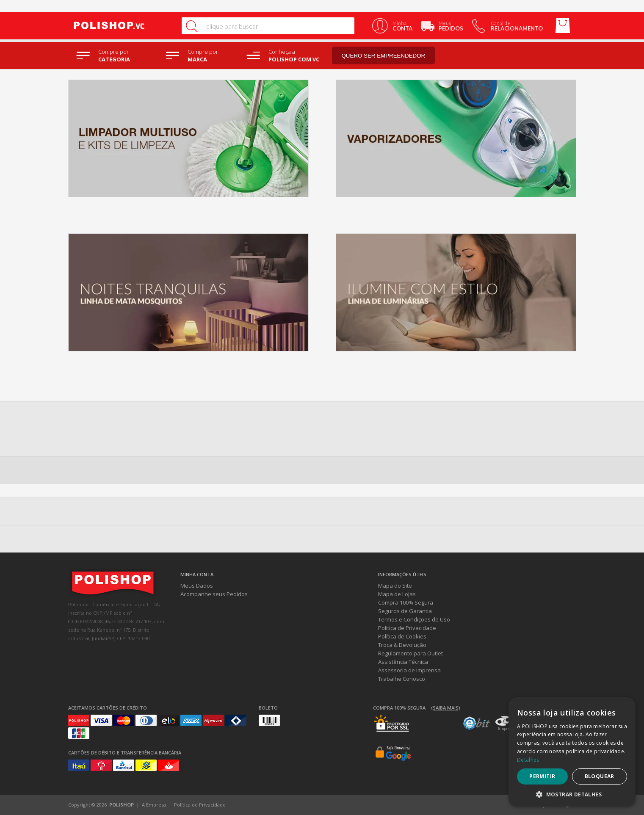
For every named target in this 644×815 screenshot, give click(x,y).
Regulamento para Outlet (410, 653)
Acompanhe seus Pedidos (214, 594)
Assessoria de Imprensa (409, 670)
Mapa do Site (395, 586)
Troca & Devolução (402, 645)
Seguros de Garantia (405, 611)
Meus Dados (197, 586)
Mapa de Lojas (397, 594)
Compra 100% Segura (406, 602)
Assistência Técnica (403, 662)
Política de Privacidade (407, 628)
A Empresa (154, 805)
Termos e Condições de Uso (414, 619)
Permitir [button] (542, 776)
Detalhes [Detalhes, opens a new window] (528, 760)
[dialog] (572, 752)
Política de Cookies (402, 636)
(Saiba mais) (446, 708)
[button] (572, 794)
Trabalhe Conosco (402, 679)
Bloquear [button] (600, 776)
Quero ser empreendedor (384, 56)
